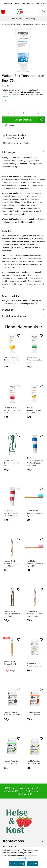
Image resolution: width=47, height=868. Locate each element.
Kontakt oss (26, 4)
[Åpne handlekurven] (43, 12)
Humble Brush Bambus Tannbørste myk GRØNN (12, 563)
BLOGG (43, 4)
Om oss (17, 4)
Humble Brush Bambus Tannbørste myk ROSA (35, 563)
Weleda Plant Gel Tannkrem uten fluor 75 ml (35, 360)
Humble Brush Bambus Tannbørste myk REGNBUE (35, 614)
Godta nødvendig (17, 864)
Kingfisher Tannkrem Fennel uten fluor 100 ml (11, 513)
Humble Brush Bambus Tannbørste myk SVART (12, 614)
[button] (42, 120)
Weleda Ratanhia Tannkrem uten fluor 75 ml (12, 410)
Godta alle (33, 864)
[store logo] (20, 12)
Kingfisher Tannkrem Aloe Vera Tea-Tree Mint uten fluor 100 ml (35, 462)
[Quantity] (23, 113)
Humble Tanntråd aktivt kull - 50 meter (12, 713)
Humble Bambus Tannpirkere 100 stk (34, 665)
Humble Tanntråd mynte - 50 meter (11, 762)
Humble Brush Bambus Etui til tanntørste (10, 664)
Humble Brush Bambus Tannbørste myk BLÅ (35, 513)
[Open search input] (39, 12)
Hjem (4, 24)
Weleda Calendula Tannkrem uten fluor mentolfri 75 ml (12, 360)
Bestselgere (12, 24)
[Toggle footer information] (43, 841)
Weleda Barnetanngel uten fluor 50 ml (34, 410)
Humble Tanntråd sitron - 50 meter (33, 762)
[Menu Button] (3, 12)
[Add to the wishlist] (19, 336)
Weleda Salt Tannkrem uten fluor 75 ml (31, 24)
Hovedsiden (8, 4)
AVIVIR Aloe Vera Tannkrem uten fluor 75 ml (12, 463)
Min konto (35, 4)
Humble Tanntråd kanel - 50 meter (33, 713)
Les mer (5, 96)
